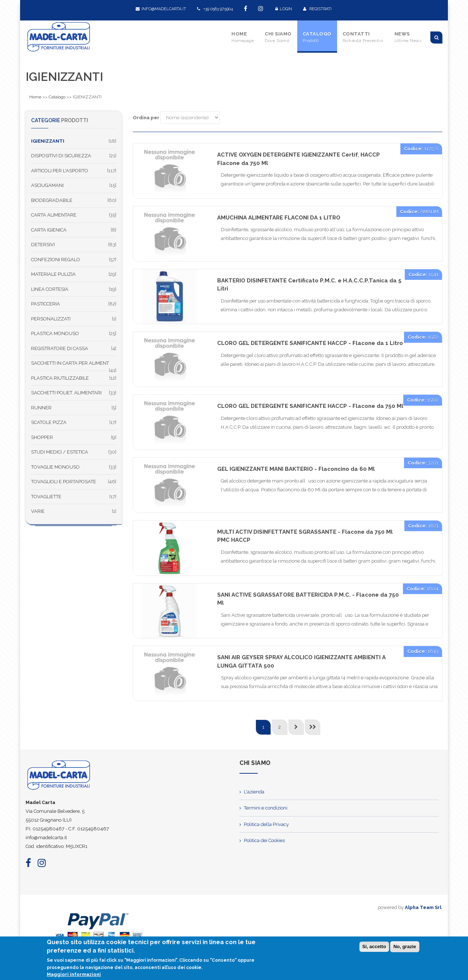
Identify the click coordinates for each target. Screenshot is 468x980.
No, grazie (405, 948)
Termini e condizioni (266, 808)
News (408, 37)
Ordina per (146, 118)
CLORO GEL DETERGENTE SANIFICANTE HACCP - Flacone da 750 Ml (310, 406)
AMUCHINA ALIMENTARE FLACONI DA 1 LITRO (279, 218)
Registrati (317, 9)
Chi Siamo (278, 37)
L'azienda (254, 792)
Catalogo (317, 37)
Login (284, 9)
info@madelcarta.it (161, 9)
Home (243, 37)
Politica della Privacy (266, 824)
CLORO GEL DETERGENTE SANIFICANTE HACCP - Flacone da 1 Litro (310, 343)
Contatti (363, 37)
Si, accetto (374, 948)
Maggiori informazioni (74, 975)
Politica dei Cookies (264, 840)
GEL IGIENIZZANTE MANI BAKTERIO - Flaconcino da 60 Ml (296, 469)
